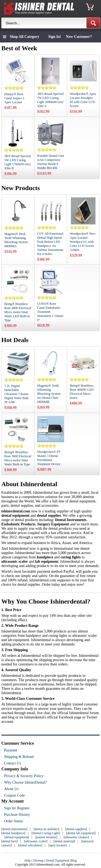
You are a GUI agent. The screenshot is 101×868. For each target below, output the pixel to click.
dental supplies (76, 829)
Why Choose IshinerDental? (25, 782)
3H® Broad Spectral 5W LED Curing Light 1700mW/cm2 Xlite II (18, 162)
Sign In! (55, 37)
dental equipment (17, 837)
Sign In (10, 808)
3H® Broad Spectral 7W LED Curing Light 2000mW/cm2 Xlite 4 (50, 100)
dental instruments (14, 829)
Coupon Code (14, 795)
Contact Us (13, 763)
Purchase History (17, 815)
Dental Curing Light (46, 833)
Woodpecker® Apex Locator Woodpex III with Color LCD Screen (83, 100)
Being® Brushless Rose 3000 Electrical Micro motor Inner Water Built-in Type (18, 458)
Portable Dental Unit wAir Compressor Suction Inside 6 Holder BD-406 (50, 162)
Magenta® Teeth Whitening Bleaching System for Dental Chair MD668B (49, 394)
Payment (11, 750)
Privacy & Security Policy (24, 776)
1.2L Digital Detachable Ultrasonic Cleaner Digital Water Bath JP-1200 (16, 394)
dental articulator (30, 845)
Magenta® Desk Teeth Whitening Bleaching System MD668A (16, 240)
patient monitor (46, 837)
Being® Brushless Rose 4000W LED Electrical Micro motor (82, 392)
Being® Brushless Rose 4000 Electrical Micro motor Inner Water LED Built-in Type (18, 312)
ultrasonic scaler (36, 841)
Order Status (13, 821)
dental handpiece (13, 833)
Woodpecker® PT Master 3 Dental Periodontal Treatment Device (49, 458)
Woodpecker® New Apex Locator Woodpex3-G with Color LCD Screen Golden (83, 242)
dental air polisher (46, 829)
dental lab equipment (81, 833)
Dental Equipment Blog (61, 860)
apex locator (58, 845)
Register (23, 808)
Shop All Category (25, 37)
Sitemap (38, 860)
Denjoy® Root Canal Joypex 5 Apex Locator (14, 98)
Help (28, 860)
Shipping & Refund (19, 757)
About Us (11, 789)
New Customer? (79, 37)
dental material (64, 841)
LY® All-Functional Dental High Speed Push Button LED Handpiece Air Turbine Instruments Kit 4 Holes (50, 244)
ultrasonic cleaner (76, 837)
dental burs (10, 841)
